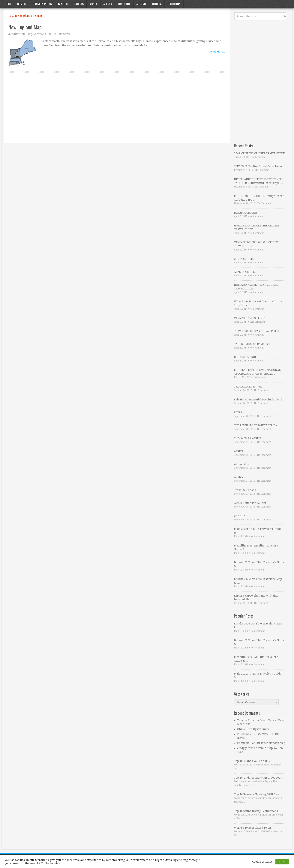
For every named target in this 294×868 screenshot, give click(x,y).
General (63, 4)
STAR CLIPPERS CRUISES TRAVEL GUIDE (259, 153)
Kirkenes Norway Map (271, 743)
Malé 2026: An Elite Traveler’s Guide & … (258, 531)
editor (16, 34)
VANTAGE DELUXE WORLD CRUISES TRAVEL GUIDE (257, 244)
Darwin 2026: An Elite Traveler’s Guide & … (259, 564)
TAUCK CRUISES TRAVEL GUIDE (254, 344)
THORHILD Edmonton (248, 387)
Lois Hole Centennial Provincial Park (258, 400)
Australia (124, 4)
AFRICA (239, 451)
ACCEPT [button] (282, 862)
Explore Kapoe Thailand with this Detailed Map (256, 597)
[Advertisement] (117, 112)
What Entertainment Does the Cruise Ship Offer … (258, 303)
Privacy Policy (43, 4)
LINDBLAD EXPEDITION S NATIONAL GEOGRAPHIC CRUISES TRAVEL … (257, 372)
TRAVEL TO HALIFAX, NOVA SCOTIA (257, 331)
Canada (157, 4)
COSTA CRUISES (244, 259)
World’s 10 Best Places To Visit (254, 828)
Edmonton (174, 4)
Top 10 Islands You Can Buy (252, 761)
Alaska (108, 4)
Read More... (217, 52)
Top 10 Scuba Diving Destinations (256, 811)
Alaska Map (241, 464)
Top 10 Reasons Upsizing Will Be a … (258, 794)
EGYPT (238, 412)
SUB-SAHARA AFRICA (248, 438)
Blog (29, 34)
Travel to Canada (245, 490)
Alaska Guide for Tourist (250, 503)
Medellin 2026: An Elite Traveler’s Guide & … (256, 547)
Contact (23, 4)
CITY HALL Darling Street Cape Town (258, 166)
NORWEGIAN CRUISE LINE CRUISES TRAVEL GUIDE (257, 227)
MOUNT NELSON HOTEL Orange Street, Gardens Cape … (259, 198)
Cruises (79, 4)
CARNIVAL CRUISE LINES (250, 318)
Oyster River (261, 729)
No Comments (61, 34)
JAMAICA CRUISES (246, 213)
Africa (93, 4)
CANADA (240, 516)
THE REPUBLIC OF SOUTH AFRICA (256, 425)
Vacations (40, 34)
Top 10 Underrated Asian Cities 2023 (258, 778)
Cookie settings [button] (262, 862)
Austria (141, 4)
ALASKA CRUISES (245, 272)
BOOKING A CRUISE (246, 357)
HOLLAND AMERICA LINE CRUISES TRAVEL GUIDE (256, 287)
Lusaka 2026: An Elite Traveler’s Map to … (258, 581)
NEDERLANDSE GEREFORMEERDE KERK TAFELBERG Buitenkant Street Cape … (259, 181)
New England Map (25, 27)
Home (8, 4)
